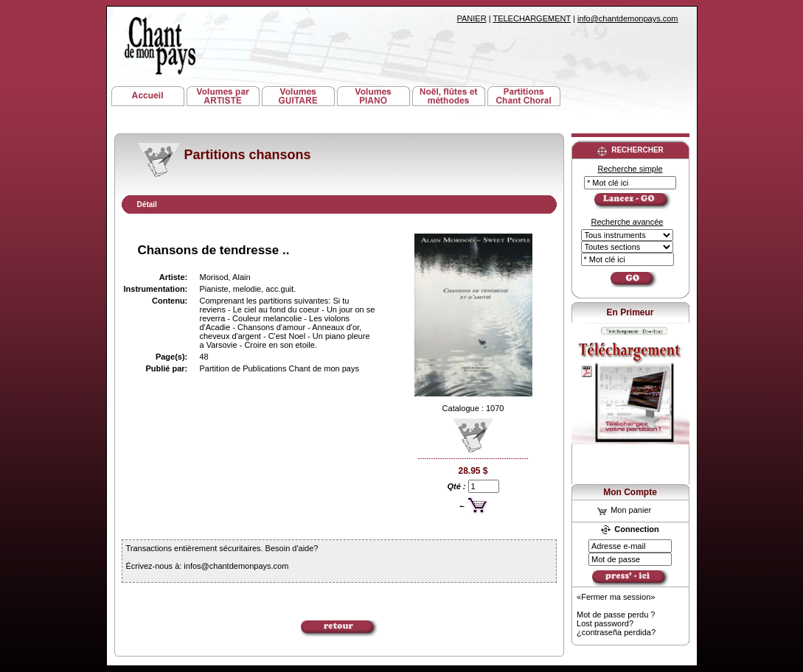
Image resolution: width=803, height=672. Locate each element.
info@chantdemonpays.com (628, 18)
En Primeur (630, 312)
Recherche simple (630, 169)
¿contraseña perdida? (616, 632)
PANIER (472, 18)
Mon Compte (630, 492)
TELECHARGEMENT (532, 18)
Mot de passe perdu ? (616, 615)
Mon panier (624, 510)
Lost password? (605, 623)
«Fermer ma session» (616, 597)
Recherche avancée (628, 222)
